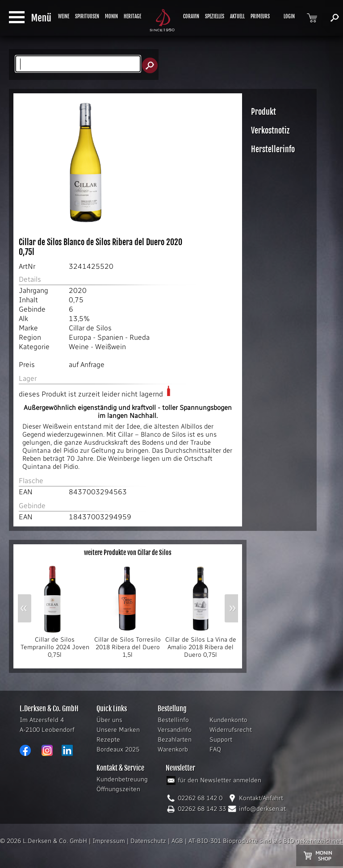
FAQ (215, 749)
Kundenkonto (228, 720)
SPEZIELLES (215, 17)
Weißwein (111, 347)
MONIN (111, 17)
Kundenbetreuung (122, 779)
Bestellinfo (173, 720)
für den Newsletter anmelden (220, 780)
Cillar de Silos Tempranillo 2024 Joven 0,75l (55, 644)
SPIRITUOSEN (87, 17)
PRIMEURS (260, 17)
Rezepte (108, 740)
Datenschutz (148, 841)
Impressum (109, 841)
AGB (177, 841)
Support (221, 740)
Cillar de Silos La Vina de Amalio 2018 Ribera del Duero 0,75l (201, 644)
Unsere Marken (118, 730)
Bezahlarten (175, 740)
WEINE (64, 17)
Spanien (110, 337)
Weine (79, 347)
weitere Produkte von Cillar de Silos (128, 553)
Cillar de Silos (90, 328)
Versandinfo (175, 730)
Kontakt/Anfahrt (261, 798)
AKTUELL (237, 17)
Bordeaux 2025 (118, 749)
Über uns (109, 720)
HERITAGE (132, 17)
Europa (80, 337)
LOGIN (289, 17)
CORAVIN (191, 17)
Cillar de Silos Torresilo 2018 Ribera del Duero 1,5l (128, 644)
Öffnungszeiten (118, 789)
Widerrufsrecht (231, 730)
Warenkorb (173, 749)
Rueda (140, 337)
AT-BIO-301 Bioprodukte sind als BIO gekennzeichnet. (266, 841)
